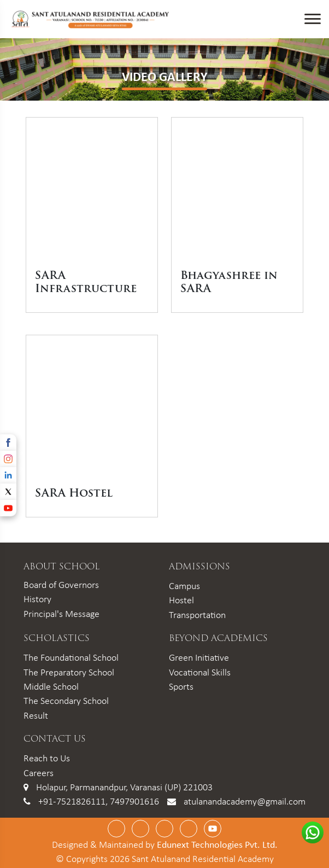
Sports (181, 686)
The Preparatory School (69, 672)
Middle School (51, 686)
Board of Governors (61, 585)
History (37, 599)
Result (36, 715)
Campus (184, 586)
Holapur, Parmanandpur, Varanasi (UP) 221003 (124, 787)
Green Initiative (199, 657)
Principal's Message (61, 614)
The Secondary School (66, 701)
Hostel (181, 600)
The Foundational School (71, 657)
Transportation (197, 615)
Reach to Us (47, 758)
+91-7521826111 (72, 801)
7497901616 (134, 801)
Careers (39, 773)
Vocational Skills (200, 672)
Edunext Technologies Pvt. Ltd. (217, 844)
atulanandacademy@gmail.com (245, 801)
